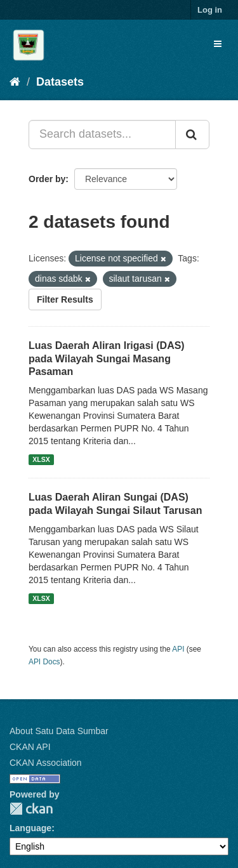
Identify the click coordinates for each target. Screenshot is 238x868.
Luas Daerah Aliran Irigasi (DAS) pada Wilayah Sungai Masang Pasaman (107, 359)
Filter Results (65, 299)
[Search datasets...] (102, 135)
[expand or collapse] (218, 44)
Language (30, 828)
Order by (47, 179)
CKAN (31, 809)
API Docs (44, 662)
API (178, 649)
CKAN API (30, 747)
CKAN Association (46, 763)
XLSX (41, 459)
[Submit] (192, 135)
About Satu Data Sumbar (59, 731)
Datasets (60, 82)
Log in (210, 10)
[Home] (15, 82)
